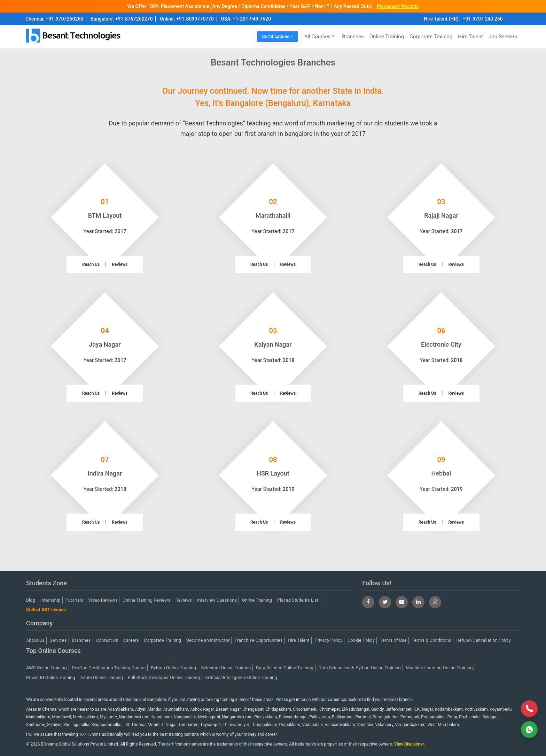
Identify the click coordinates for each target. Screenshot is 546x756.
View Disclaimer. (410, 744)
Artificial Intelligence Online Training (241, 677)
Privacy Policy (328, 640)
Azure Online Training (102, 677)
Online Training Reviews (146, 600)
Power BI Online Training (51, 677)
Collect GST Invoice (46, 610)
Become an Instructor (208, 640)
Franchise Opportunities (259, 640)
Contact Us (107, 640)
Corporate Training (431, 37)
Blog (31, 600)
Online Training (387, 37)
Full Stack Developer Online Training (164, 677)
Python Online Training (173, 668)
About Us (35, 640)
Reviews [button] (120, 264)
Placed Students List (298, 600)
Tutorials (74, 600)
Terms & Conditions (431, 640)
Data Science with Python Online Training (360, 668)
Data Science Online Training (285, 668)
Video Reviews (103, 600)
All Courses (318, 37)
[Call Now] (529, 709)
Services (58, 640)
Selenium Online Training (226, 668)
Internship (50, 600)
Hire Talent (470, 37)
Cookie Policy (361, 640)
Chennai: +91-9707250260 (54, 19)
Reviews (184, 600)
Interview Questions (217, 600)
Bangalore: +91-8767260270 (122, 19)
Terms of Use (393, 640)
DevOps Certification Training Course (109, 668)
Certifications (276, 36)
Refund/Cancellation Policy (484, 640)
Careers (131, 640)
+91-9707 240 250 (483, 19)
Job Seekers (503, 37)
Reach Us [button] (91, 264)
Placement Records (398, 6)
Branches (353, 37)
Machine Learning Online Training (439, 668)
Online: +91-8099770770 (187, 19)
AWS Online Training (46, 668)
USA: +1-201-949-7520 (246, 19)
